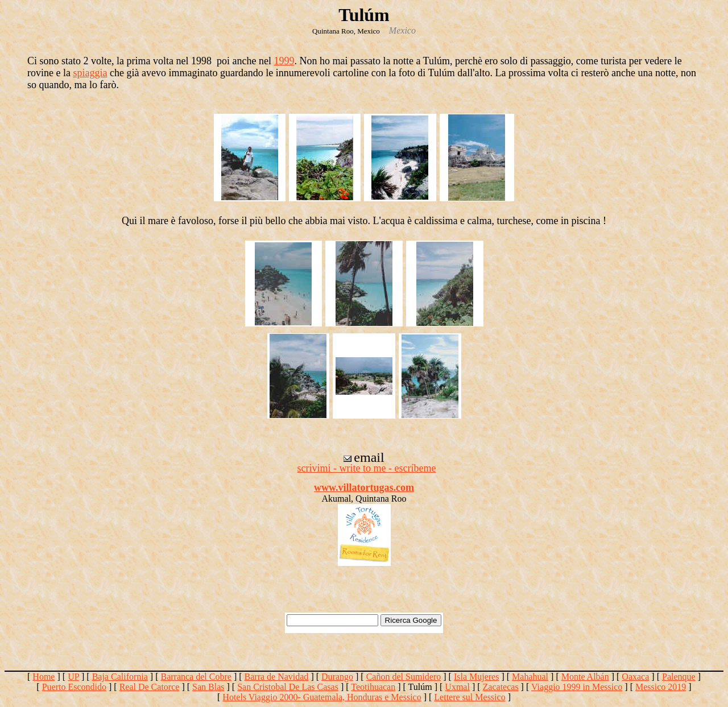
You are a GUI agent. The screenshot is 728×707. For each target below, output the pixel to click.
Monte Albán (585, 677)
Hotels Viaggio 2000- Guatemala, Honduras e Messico (322, 697)
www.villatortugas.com (364, 487)
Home (44, 677)
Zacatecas (501, 687)
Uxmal (457, 687)
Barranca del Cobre (196, 677)
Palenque (679, 677)
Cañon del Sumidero (404, 677)
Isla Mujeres (477, 677)
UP (73, 677)
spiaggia (90, 73)
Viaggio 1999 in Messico (577, 687)
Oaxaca (635, 677)
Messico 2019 (661, 687)
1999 (284, 61)
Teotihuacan (373, 687)
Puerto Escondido (74, 687)
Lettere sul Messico (470, 697)
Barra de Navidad (277, 677)
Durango (337, 677)
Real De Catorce (150, 687)
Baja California (120, 677)
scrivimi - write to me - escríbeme (367, 468)
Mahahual (530, 677)
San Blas (208, 687)
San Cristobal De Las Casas (288, 687)
